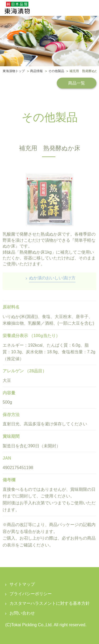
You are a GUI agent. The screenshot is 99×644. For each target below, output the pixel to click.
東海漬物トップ (14, 71)
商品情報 (36, 71)
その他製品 (56, 71)
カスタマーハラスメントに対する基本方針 (50, 603)
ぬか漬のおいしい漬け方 (52, 278)
